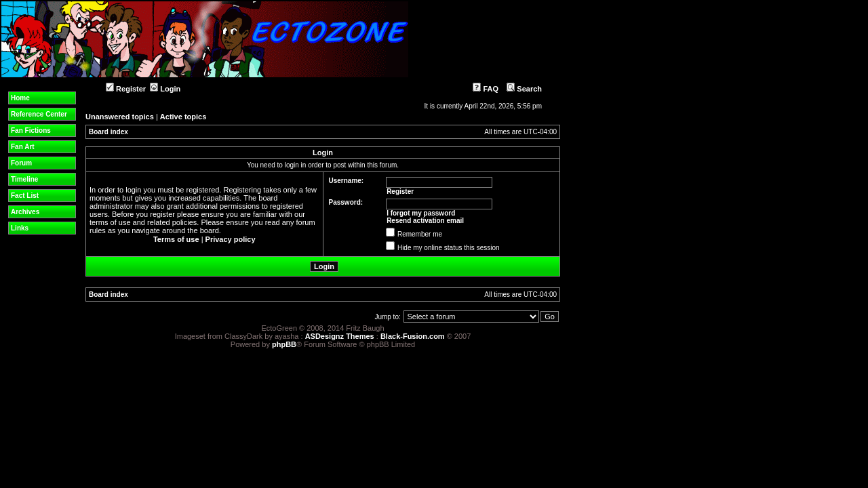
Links (20, 228)
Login (165, 89)
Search (524, 89)
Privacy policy (231, 239)
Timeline (24, 179)
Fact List (25, 196)
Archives (25, 212)
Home (20, 98)
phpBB (284, 344)
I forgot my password (421, 213)
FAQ (486, 89)
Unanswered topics (120, 117)
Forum (21, 163)
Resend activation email (425, 221)
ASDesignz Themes (340, 336)
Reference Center (39, 114)
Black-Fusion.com (413, 336)
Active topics (183, 117)
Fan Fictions (31, 130)
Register (126, 89)
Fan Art (23, 147)
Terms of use (176, 239)
